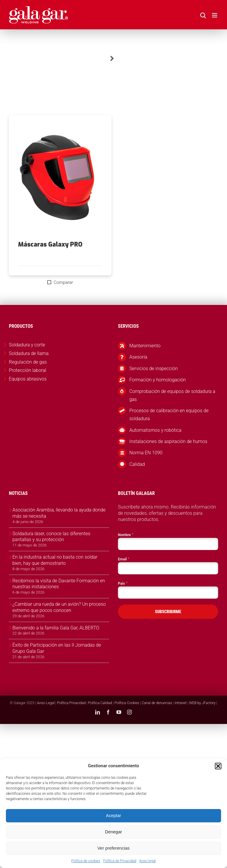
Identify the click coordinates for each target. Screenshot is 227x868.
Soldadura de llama (29, 353)
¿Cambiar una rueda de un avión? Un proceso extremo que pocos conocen (59, 607)
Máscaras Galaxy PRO (50, 244)
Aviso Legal (46, 703)
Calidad (137, 464)
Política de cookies (86, 861)
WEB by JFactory (202, 703)
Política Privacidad (71, 703)
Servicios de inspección (153, 369)
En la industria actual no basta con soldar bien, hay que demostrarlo (55, 560)
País (123, 583)
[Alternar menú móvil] (215, 15)
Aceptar (113, 815)
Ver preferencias (113, 848)
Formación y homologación (157, 380)
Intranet (181, 703)
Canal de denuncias (157, 703)
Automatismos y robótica (155, 430)
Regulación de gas (28, 362)
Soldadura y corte (27, 345)
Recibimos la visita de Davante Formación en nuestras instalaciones (59, 584)
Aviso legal (147, 861)
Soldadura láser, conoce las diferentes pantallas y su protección (51, 537)
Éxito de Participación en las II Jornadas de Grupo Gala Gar (57, 648)
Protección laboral (27, 370)
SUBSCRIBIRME (168, 612)
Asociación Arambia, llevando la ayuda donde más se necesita (59, 513)
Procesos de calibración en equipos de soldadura (169, 415)
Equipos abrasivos (28, 379)
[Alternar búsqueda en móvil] (203, 15)
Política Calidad (100, 703)
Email (124, 559)
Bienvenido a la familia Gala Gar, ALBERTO (56, 628)
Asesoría (138, 357)
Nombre (126, 535)
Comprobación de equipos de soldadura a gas (172, 395)
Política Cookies (127, 703)
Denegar (113, 832)
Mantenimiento (145, 346)
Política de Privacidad (120, 861)
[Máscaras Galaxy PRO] (60, 178)
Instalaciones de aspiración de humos (168, 441)
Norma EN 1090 (146, 453)
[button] (218, 766)
